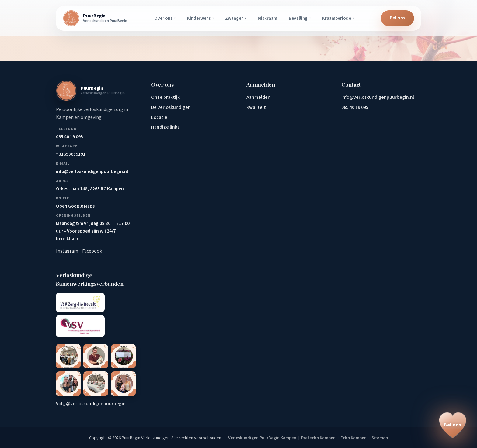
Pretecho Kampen (318, 438)
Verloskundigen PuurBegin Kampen (262, 438)
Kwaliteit (256, 107)
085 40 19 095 (355, 107)
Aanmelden (258, 97)
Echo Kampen (353, 438)
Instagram (67, 251)
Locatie (159, 117)
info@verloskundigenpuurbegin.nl (378, 97)
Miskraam (267, 18)
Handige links (165, 127)
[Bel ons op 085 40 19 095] (453, 425)
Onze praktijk (165, 97)
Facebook (92, 251)
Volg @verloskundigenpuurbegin (91, 404)
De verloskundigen (171, 107)
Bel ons (397, 18)
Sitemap (380, 438)
